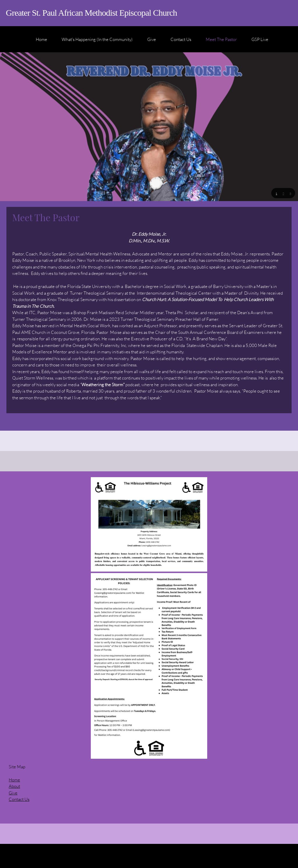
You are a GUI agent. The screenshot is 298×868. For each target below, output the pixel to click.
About (14, 786)
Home (14, 780)
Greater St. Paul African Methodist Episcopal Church (91, 13)
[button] (276, 193)
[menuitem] (41, 42)
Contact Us (19, 799)
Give (13, 793)
